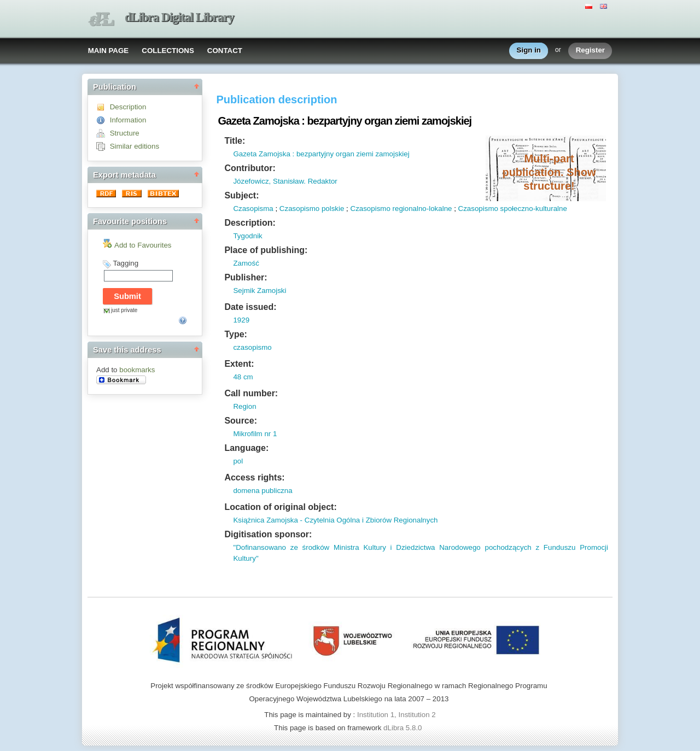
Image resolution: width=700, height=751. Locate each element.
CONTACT (225, 51)
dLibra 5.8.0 (404, 728)
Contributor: (250, 168)
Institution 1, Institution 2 (396, 715)
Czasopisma (253, 209)
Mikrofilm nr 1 (255, 434)
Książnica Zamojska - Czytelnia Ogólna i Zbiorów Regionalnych (335, 520)
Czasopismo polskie (312, 209)
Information (128, 120)
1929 (241, 320)
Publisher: (246, 277)
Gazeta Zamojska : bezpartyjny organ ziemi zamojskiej (321, 154)
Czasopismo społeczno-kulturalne (513, 209)
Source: (241, 421)
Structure (125, 133)
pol (238, 461)
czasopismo (252, 347)
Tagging (126, 263)
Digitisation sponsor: (268, 534)
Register (590, 51)
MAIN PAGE (109, 51)
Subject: (241, 195)
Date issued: (250, 307)
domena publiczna (262, 491)
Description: (250, 223)
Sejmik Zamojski (259, 291)
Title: (235, 141)
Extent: (239, 364)
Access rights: (254, 477)
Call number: (251, 393)
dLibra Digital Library (179, 17)
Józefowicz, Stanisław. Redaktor (285, 181)
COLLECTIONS (168, 51)
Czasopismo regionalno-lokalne (401, 209)
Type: (235, 334)
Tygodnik (247, 236)
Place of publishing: (266, 250)
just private (124, 310)
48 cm (243, 377)
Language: (246, 448)
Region (244, 406)
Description (128, 107)
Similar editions (135, 146)
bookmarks (137, 370)
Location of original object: (280, 507)
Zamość (246, 263)
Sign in (529, 51)
